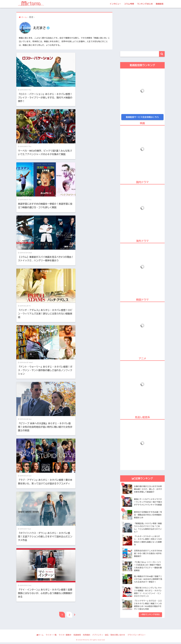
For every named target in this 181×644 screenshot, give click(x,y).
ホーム (40, 637)
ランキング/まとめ (145, 4)
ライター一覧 (51, 637)
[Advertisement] (142, 30)
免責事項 (77, 637)
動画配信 (160, 4)
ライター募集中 (65, 637)
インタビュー (115, 4)
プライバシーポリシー (136, 637)
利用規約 (86, 637)
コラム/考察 (129, 4)
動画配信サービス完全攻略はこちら (142, 117)
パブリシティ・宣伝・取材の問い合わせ (109, 637)
